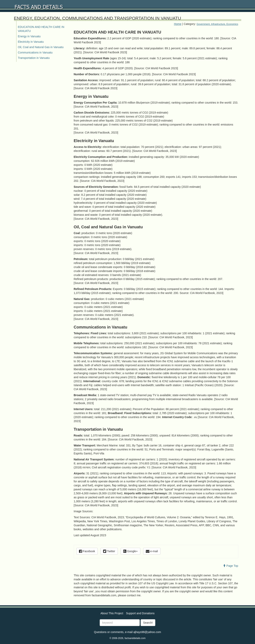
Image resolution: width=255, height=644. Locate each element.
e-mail (152, 551)
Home (178, 24)
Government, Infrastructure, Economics (217, 24)
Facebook (87, 551)
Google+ (130, 551)
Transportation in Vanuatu (34, 58)
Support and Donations (140, 613)
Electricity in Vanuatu (31, 42)
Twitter (109, 551)
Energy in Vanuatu (29, 36)
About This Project (112, 613)
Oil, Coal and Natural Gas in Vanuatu (41, 47)
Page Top (231, 566)
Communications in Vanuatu (35, 52)
